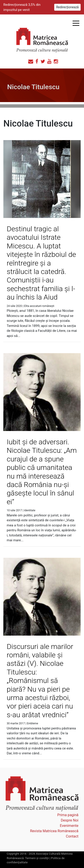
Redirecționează (67, 7)
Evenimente (69, 826)
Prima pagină (68, 815)
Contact (72, 836)
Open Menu (76, 23)
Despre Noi (70, 820)
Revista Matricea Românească (54, 831)
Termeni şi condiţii (37, 858)
